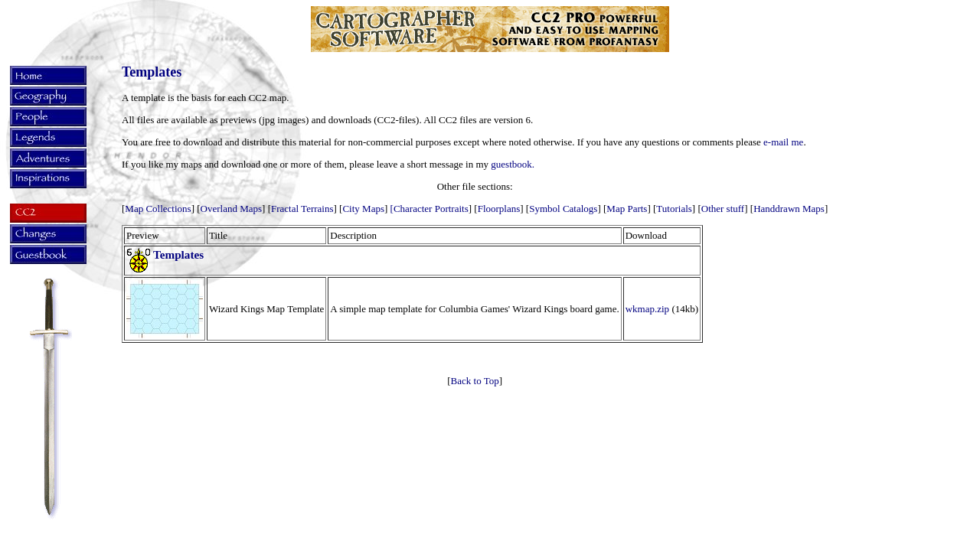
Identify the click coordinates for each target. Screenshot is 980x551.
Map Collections (158, 209)
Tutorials (674, 209)
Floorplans (499, 209)
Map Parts (627, 209)
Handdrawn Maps (789, 209)
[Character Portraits (430, 209)
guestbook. (513, 164)
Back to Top (475, 381)
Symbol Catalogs (563, 209)
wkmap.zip (647, 309)
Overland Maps (232, 209)
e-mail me (783, 142)
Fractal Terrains (302, 209)
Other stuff (723, 209)
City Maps (363, 209)
